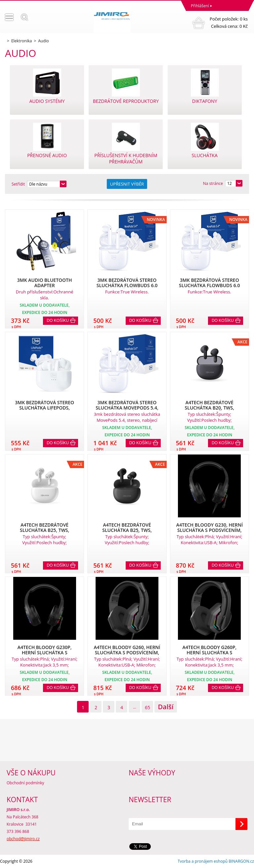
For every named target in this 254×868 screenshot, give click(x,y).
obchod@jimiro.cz (23, 839)
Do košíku (58, 321)
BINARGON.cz (241, 861)
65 (148, 707)
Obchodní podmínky (25, 783)
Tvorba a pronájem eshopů (203, 861)
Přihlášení (200, 6)
